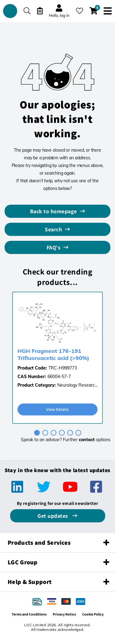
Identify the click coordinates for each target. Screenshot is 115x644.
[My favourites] (80, 11)
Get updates (53, 516)
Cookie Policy (93, 614)
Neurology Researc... (77, 385)
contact (87, 440)
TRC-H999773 (63, 368)
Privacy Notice (64, 614)
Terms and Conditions (29, 614)
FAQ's (54, 247)
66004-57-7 (59, 377)
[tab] (37, 433)
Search (53, 229)
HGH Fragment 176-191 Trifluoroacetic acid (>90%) (53, 354)
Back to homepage (54, 211)
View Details (57, 409)
